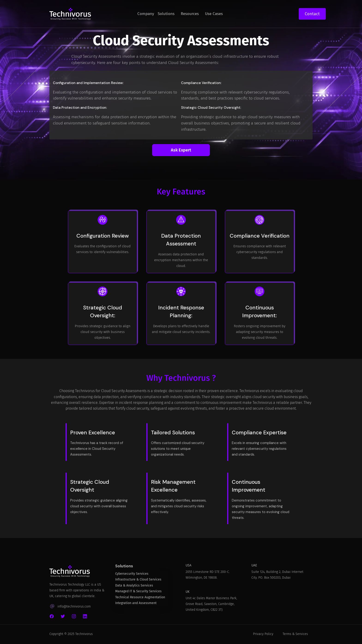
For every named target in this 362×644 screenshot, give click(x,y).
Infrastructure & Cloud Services (138, 582)
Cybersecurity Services (132, 576)
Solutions (166, 14)
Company (146, 14)
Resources (190, 14)
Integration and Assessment (136, 605)
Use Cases (214, 14)
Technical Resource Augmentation (140, 599)
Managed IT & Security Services (138, 593)
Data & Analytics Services (134, 588)
